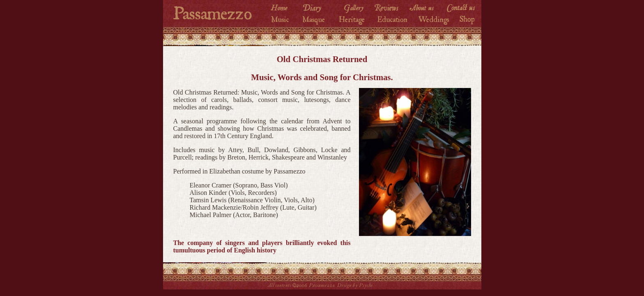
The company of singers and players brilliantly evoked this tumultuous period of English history (262, 246)
